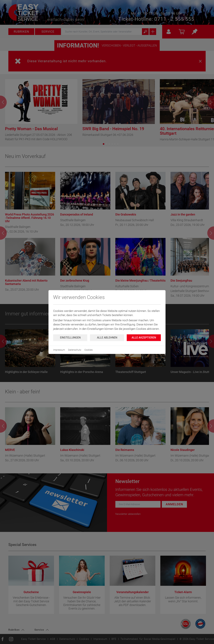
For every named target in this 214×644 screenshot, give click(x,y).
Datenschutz (75, 350)
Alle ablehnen (107, 338)
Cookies (89, 350)
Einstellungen (70, 338)
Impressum (59, 350)
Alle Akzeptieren (144, 338)
